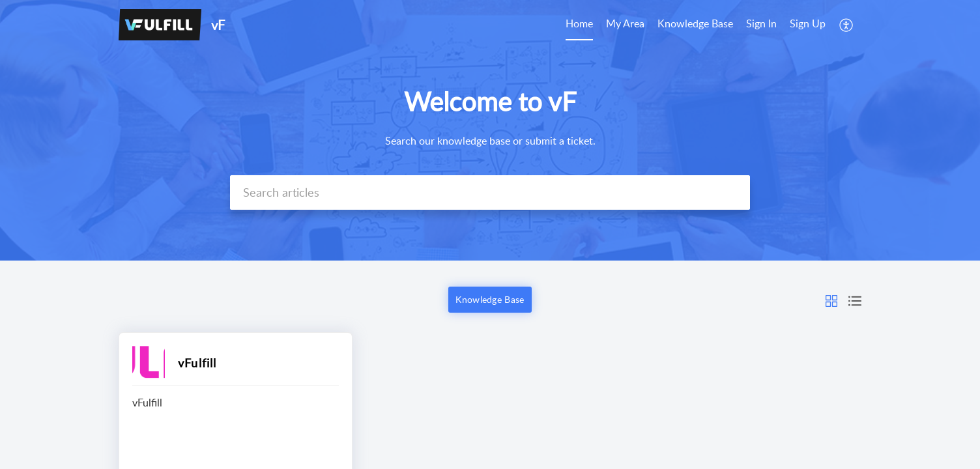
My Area (625, 23)
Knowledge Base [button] (490, 299)
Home (579, 23)
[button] (831, 300)
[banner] (490, 130)
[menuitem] (786, 25)
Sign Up (808, 23)
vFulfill (197, 363)
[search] (490, 192)
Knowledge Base (695, 23)
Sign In (761, 23)
